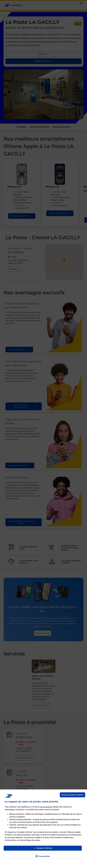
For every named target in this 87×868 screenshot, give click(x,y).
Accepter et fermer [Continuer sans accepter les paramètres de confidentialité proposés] (44, 848)
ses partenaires (46, 807)
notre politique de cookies (30, 840)
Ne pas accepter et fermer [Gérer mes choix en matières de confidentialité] (72, 795)
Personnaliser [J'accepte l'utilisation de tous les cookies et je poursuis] (44, 856)
